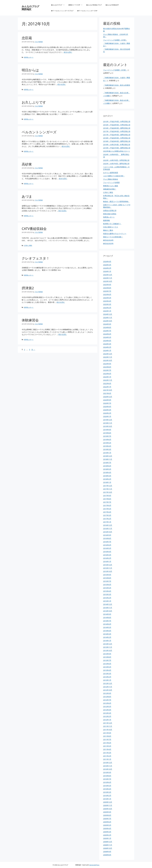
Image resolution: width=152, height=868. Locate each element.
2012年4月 (107, 710)
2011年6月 (107, 743)
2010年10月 (108, 769)
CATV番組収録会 (34, 229)
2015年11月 (108, 568)
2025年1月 (107, 311)
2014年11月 (108, 608)
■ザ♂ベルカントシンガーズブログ (62, 11)
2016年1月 (107, 561)
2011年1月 (107, 759)
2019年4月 (107, 446)
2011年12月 (108, 723)
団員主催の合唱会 (110, 214)
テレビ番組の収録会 (111, 179)
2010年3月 (107, 792)
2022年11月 (108, 380)
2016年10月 (108, 532)
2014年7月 (107, 621)
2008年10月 (108, 848)
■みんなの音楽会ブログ (94, 5)
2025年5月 (107, 298)
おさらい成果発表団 (111, 173)
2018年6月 (107, 466)
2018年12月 (108, 456)
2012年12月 (108, 683)
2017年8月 (107, 499)
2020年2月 (107, 413)
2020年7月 (107, 403)
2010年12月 (108, 763)
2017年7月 (107, 502)
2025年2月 (107, 308)
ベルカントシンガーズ (39, 132)
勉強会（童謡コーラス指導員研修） (116, 202)
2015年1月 (107, 601)
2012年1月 (107, 720)
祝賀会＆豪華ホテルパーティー (115, 234)
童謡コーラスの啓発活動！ (113, 237)
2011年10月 (108, 730)
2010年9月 (107, 772)
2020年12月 (108, 397)
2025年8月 (107, 288)
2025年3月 (107, 304)
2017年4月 (107, 512)
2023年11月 (108, 357)
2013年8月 (107, 657)
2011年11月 (108, 726)
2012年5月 (107, 707)
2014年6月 (107, 624)
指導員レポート (29, 57)
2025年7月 (107, 291)
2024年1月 (107, 351)
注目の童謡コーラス (111, 227)
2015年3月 (107, 594)
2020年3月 (107, 410)
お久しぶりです (34, 102)
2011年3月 (107, 753)
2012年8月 (107, 697)
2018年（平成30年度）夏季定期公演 (117, 141)
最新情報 (106, 220)
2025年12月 (108, 275)
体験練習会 (30, 320)
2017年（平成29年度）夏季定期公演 (117, 135)
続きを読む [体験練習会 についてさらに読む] (63, 334)
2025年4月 (107, 301)
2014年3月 (107, 634)
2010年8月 (107, 776)
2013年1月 (107, 680)
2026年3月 (107, 265)
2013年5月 (107, 667)
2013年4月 (107, 670)
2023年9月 (107, 364)
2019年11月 (108, 423)
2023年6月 (107, 374)
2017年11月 (108, 489)
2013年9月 (107, 654)
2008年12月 (108, 842)
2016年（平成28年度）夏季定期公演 (117, 128)
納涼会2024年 (108, 240)
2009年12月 (108, 802)
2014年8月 (107, 618)
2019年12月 (108, 420)
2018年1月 (107, 482)
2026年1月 (107, 271)
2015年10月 (108, 571)
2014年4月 (107, 631)
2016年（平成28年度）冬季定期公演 (117, 125)
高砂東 (27, 164)
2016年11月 (108, 529)
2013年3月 (107, 674)
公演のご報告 (28, 245)
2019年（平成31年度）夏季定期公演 (117, 148)
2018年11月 (108, 459)
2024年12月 (108, 314)
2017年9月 (107, 496)
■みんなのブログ (59, 5)
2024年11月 (108, 318)
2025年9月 (107, 285)
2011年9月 (107, 733)
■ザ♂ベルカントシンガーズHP (87, 11)
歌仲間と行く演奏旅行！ (112, 224)
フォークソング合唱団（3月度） (115, 40)
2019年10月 (108, 426)
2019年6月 (107, 440)
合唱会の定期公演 (110, 211)
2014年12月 (108, 604)
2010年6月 (107, 782)
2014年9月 (107, 614)
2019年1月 (107, 453)
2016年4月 (107, 552)
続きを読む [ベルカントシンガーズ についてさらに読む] (66, 146)
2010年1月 (107, 799)
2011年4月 (107, 749)
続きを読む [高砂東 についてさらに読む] (63, 179)
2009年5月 (107, 825)
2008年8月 (107, 855)
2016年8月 (107, 538)
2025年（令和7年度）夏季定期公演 (116, 164)
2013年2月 (107, 677)
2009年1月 (107, 838)
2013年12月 (108, 644)
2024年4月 (107, 341)
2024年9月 (107, 324)
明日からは (30, 70)
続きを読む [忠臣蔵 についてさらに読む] (68, 52)
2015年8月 (107, 578)
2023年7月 (107, 370)
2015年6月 (107, 585)
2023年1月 (107, 377)
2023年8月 (107, 367)
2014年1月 (107, 641)
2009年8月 (107, 815)
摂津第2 (28, 288)
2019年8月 (107, 433)
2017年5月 (107, 509)
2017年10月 (108, 492)
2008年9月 (107, 852)
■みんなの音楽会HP (112, 5)
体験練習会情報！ (110, 189)
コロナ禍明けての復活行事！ (114, 176)
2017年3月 (107, 515)
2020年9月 (107, 400)
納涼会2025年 (108, 243)
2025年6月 (107, 294)
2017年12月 (108, 486)
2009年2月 (107, 835)
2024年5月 (107, 337)
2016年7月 (107, 542)
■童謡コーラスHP (76, 5)
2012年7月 (107, 700)
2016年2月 (107, 558)
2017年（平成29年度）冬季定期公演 (117, 131)
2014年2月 (107, 637)
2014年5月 (107, 627)
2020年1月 (107, 416)
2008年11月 (108, 845)
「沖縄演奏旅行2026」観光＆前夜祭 (117, 85)
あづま (27, 196)
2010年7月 (107, 779)
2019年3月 (107, 449)
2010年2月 (107, 796)
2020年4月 (107, 407)
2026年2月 (107, 268)
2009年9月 (107, 812)
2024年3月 (107, 344)
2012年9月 (107, 693)
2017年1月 (107, 522)
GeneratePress (94, 865)
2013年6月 (107, 664)
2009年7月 (107, 819)
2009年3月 (107, 832)
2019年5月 (107, 443)
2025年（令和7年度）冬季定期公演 (116, 160)
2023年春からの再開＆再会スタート (117, 151)
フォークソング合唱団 (111, 183)
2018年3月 (107, 476)
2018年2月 (107, 479)
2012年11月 (108, 687)
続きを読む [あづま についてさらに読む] (63, 211)
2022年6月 (107, 383)
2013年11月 (108, 647)
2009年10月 (108, 809)
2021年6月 (107, 393)
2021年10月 (108, 390)
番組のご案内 (108, 230)
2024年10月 (108, 321)
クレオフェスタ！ (36, 258)
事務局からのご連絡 (111, 186)
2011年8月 (107, 736)
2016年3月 (107, 555)
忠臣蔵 (27, 38)
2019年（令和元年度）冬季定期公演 (117, 145)
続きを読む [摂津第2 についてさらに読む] (61, 302)
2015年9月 (107, 575)
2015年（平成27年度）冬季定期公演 (117, 122)
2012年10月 (108, 690)
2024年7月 (107, 331)
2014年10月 (108, 611)
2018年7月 (107, 463)
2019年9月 (107, 430)
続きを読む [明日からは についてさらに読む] (62, 84)
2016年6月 (107, 545)
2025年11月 (108, 278)
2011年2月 (107, 756)
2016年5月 (107, 548)
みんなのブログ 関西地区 (37, 8)
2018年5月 (107, 469)
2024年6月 (107, 334)
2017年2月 (107, 519)
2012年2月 (107, 716)
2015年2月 (107, 598)
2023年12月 (108, 354)
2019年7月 (107, 436)
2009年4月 (107, 828)
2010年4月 (107, 789)
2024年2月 (107, 347)
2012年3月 (107, 713)
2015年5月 (107, 588)
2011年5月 (107, 746)
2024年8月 (107, 327)
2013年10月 (108, 650)
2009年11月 (108, 805)
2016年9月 (107, 535)
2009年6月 (107, 822)
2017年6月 (107, 505)
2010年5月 (107, 786)
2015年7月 (107, 581)
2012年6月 (107, 703)
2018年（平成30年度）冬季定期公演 (117, 138)
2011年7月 (107, 739)
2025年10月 (108, 281)
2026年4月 (107, 262)
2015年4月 (107, 591)
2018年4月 (107, 472)
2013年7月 (107, 660)
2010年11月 (108, 766)
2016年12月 (108, 525)
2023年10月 (108, 360)
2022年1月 (107, 387)
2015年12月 (108, 565)
